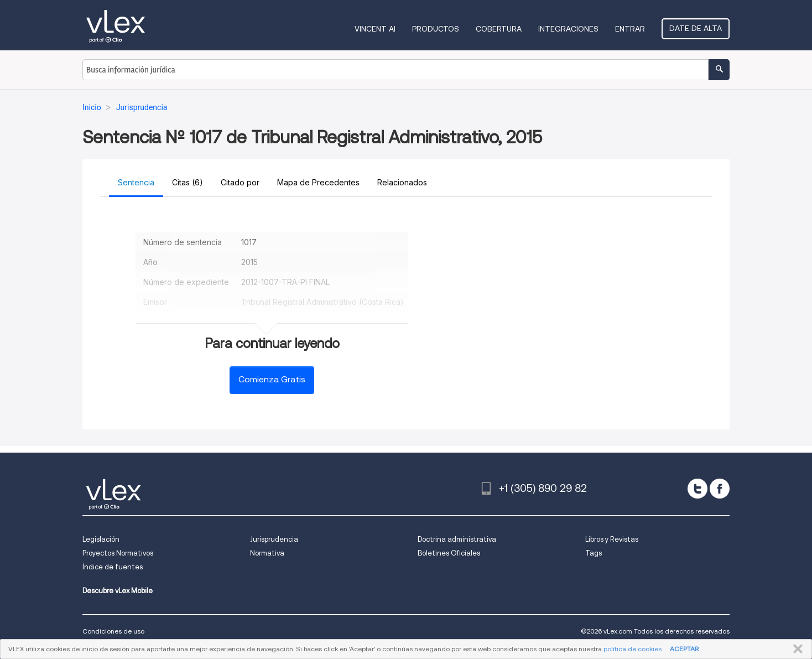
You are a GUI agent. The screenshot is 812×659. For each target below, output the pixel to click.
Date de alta (696, 28)
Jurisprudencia (274, 539)
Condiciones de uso (113, 631)
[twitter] (698, 489)
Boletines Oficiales (449, 553)
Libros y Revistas (612, 539)
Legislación (101, 539)
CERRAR (796, 649)
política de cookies (633, 649)
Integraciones (568, 29)
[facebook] (720, 489)
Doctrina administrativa (457, 539)
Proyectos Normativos (118, 553)
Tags (594, 553)
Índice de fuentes (113, 567)
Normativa (267, 553)
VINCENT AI (375, 29)
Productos (436, 29)
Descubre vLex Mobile (118, 591)
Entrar (630, 29)
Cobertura (499, 29)
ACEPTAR (684, 649)
